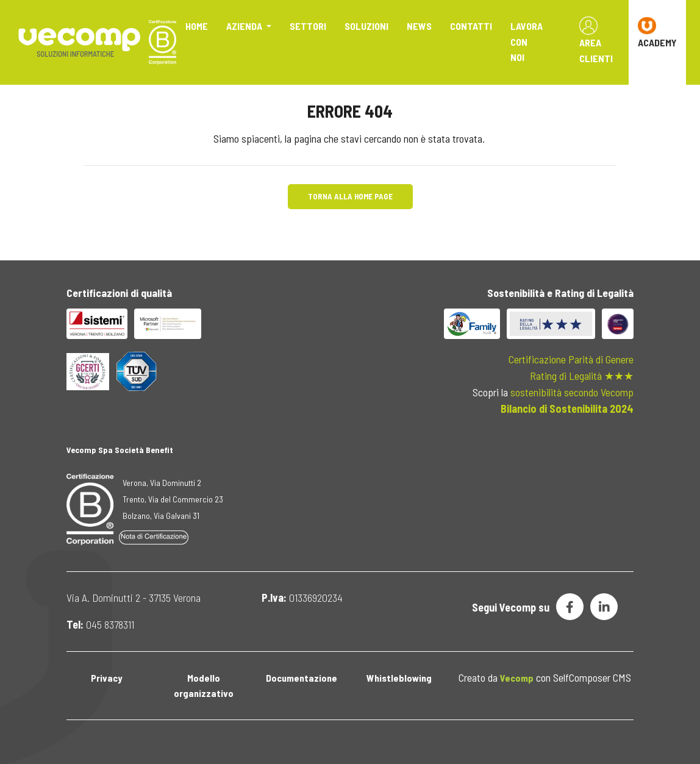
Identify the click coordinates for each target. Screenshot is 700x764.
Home (197, 26)
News (419, 26)
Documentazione (302, 678)
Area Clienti (596, 40)
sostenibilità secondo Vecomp (572, 392)
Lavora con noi (527, 41)
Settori (308, 26)
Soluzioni (366, 26)
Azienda (245, 26)
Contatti (471, 26)
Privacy (106, 678)
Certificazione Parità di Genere (571, 359)
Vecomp (517, 678)
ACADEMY (657, 32)
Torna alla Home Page (350, 196)
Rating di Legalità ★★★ (582, 376)
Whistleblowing (399, 678)
